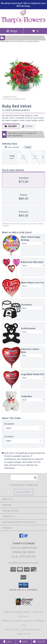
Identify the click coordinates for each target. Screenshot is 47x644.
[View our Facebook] (21, 537)
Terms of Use (24, 634)
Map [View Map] (24, 642)
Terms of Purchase (31, 630)
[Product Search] (24, 478)
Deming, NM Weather (11, 621)
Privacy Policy (12, 630)
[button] (23, 585)
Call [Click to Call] (8, 642)
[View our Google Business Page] (26, 537)
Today (28, 147)
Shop (12, 31)
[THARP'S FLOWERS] (23, 24)
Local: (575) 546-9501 (24, 557)
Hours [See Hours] (39, 642)
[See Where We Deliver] (24, 492)
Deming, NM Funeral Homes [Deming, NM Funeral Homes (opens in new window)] (17, 612)
